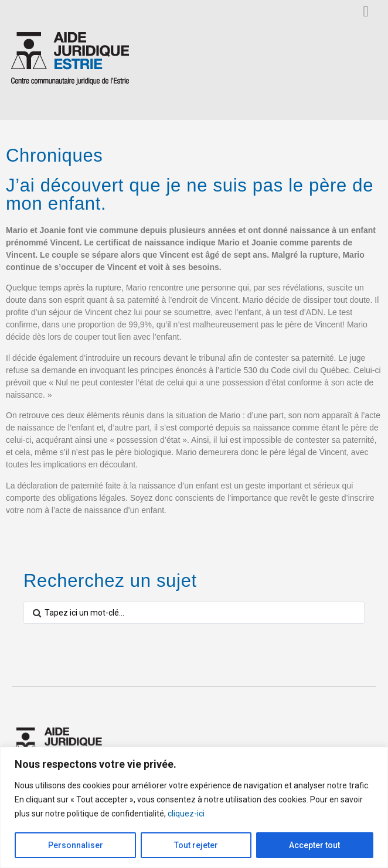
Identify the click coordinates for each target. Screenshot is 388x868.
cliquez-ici (186, 814)
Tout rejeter (196, 845)
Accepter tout (314, 845)
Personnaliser (76, 845)
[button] (366, 11)
